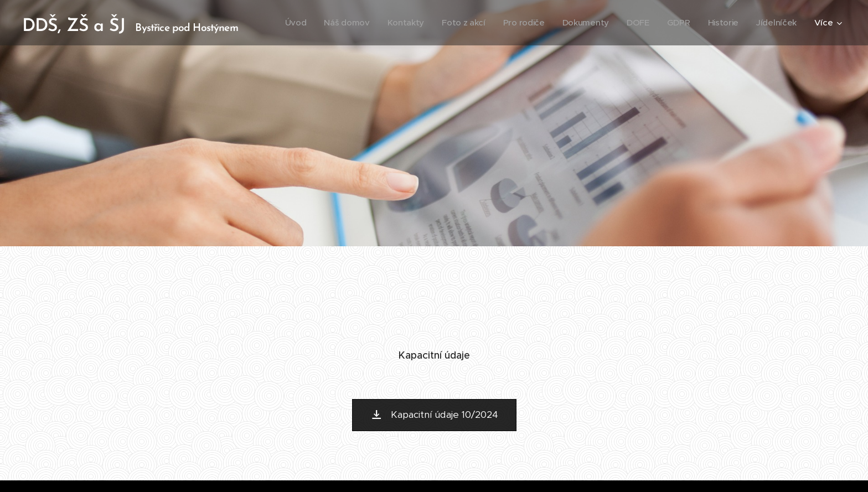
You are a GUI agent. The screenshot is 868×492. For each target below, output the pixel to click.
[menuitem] (286, 23)
